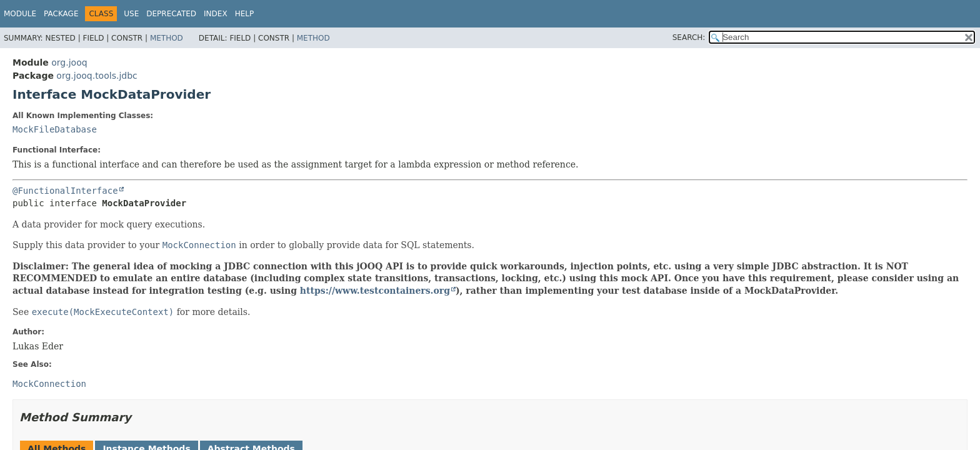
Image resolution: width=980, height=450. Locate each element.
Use (131, 14)
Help (245, 14)
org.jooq (69, 62)
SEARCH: (689, 37)
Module (20, 14)
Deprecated (171, 14)
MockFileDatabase (55, 129)
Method (167, 38)
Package (61, 14)
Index (216, 14)
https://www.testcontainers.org (375, 291)
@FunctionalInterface (65, 191)
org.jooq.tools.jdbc (97, 76)
